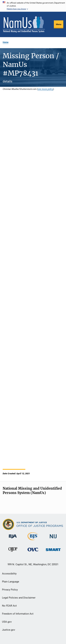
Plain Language (11, 582)
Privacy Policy (10, 590)
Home (6, 42)
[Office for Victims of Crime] (33, 552)
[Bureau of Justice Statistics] (33, 541)
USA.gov (7, 622)
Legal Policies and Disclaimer (19, 598)
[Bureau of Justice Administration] (13, 539)
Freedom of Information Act (18, 614)
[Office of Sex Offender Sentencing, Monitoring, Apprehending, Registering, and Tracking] (53, 552)
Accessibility (9, 574)
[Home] (24, 24)
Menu (59, 24)
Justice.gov (9, 630)
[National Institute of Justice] (53, 539)
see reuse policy (45, 89)
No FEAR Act (9, 606)
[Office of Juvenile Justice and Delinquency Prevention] (13, 552)
